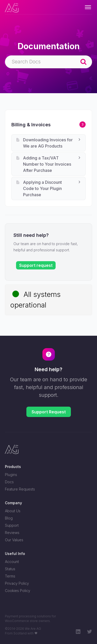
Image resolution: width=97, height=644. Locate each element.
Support (12, 525)
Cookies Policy (18, 591)
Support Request (49, 412)
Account (12, 562)
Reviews (12, 533)
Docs (9, 482)
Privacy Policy (17, 583)
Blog (9, 518)
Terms (10, 576)
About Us (13, 511)
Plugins (11, 475)
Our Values (14, 540)
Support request (36, 265)
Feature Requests (20, 489)
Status (10, 569)
